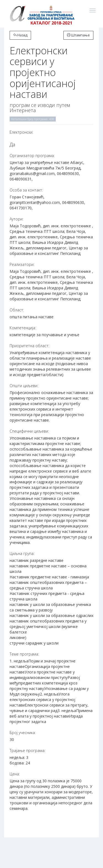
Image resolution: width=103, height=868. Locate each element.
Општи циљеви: (24, 386)
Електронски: (21, 132)
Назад (20, 35)
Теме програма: (24, 654)
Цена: (15, 774)
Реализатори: (22, 264)
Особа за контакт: (26, 190)
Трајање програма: (27, 750)
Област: (17, 310)
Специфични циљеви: (29, 431)
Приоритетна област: (29, 346)
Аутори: (16, 219)
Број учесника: (23, 733)
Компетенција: (23, 328)
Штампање (78, 35)
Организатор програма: (32, 156)
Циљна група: (22, 553)
